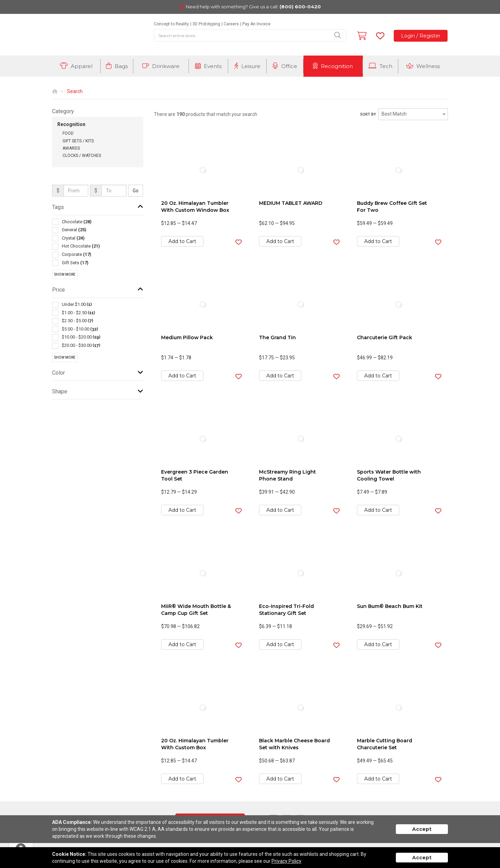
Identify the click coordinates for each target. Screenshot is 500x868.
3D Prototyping (206, 24)
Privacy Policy (286, 861)
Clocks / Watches (82, 156)
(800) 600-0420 (300, 7)
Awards (71, 148)
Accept (422, 829)
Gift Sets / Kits (78, 141)
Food (68, 133)
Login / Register (421, 36)
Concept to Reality (171, 24)
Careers (231, 24)
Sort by (368, 114)
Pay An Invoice (256, 24)
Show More (65, 274)
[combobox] (413, 114)
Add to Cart (182, 241)
